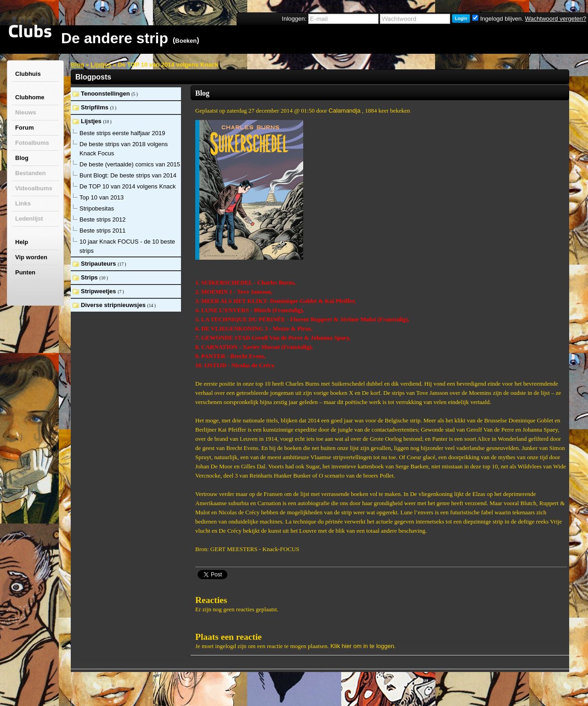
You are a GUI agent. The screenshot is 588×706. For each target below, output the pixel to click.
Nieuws (26, 112)
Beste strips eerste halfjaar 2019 (122, 133)
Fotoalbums (32, 143)
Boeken (186, 41)
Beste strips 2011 (102, 231)
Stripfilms (96, 107)
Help (22, 242)
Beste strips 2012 (102, 219)
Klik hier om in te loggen (362, 646)
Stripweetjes (99, 291)
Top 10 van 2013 (102, 197)
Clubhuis (28, 74)
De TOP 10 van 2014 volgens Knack (128, 186)
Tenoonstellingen (106, 94)
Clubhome (30, 97)
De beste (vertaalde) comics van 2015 (130, 164)
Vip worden (31, 257)
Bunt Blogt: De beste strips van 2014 (128, 175)
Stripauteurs (99, 264)
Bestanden (30, 173)
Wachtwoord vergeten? (556, 19)
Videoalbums (34, 188)
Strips (90, 277)
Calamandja (344, 111)
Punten (25, 272)
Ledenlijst (29, 219)
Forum (24, 128)
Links (23, 203)
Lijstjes (101, 65)
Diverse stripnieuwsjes (114, 305)
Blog (22, 158)
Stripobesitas (97, 208)
